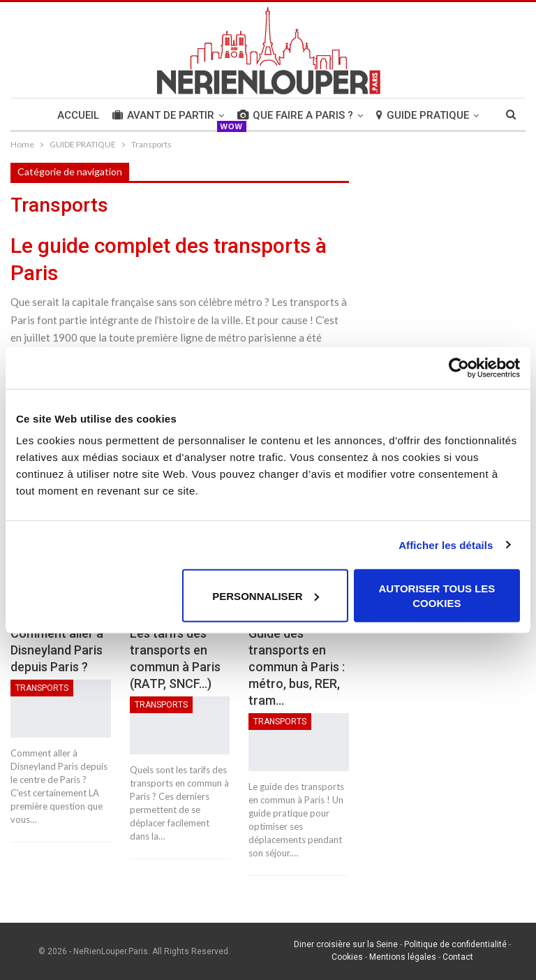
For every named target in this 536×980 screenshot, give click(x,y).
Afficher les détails (446, 544)
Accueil (78, 115)
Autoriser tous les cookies (437, 596)
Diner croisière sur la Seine (346, 944)
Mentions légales (403, 957)
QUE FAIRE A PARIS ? (295, 115)
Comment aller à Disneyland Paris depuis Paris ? (57, 650)
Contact (458, 957)
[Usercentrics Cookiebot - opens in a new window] (459, 367)
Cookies (347, 957)
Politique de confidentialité (455, 944)
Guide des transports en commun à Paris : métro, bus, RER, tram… (297, 667)
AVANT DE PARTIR (163, 115)
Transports (42, 688)
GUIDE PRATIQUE (423, 115)
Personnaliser (266, 595)
